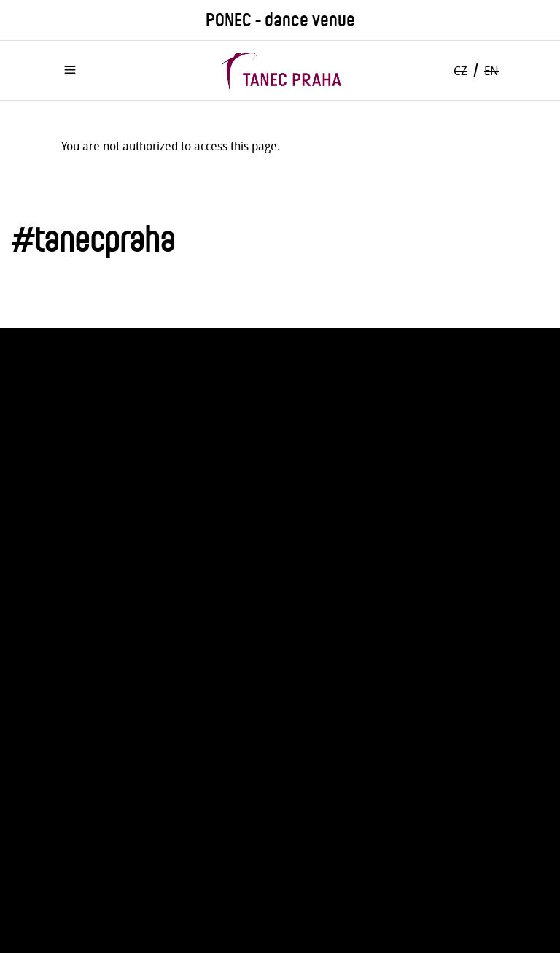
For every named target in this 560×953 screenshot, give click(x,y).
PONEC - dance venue (280, 20)
